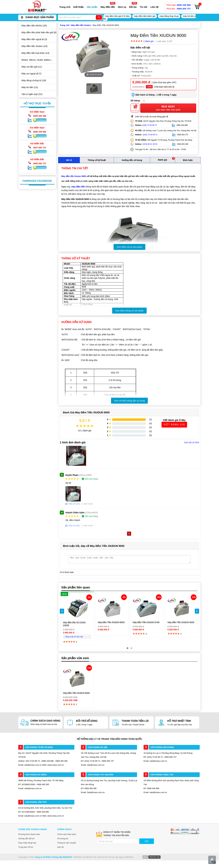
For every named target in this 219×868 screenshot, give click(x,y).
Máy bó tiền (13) (30, 87)
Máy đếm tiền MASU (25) (34, 26)
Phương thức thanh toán (29, 834)
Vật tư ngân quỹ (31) (32, 94)
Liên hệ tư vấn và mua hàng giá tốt (152, 117)
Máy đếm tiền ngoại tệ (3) (34, 39)
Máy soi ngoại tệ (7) (31, 74)
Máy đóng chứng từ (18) (34, 80)
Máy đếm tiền (108, 7)
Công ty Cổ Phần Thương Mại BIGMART (54, 857)
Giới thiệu (79, 7)
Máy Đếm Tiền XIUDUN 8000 (111, 622)
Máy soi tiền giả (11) (32, 67)
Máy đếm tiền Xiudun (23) (34, 46)
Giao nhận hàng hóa (27, 843)
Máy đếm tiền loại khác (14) (35, 53)
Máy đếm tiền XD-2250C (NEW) (74, 624)
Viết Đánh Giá (174, 425)
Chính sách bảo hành (67, 834)
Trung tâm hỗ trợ (26, 847)
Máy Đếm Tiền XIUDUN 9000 (181, 622)
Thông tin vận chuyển (67, 843)
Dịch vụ (122, 7)
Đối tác (133, 7)
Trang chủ (65, 7)
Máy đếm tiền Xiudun (81, 25)
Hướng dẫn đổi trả (26, 839)
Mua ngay (168, 108)
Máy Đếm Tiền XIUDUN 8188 (146, 622)
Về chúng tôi (63, 839)
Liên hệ (154, 7)
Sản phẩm (92, 7)
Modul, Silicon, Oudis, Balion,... (37, 60)
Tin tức (144, 7)
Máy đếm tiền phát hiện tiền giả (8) (39, 32)
